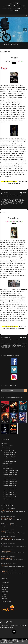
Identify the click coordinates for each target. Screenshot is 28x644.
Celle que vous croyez (7, 518)
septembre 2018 (5, 593)
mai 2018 (4, 597)
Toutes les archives (6, 601)
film (9, 199)
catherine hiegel (10, 201)
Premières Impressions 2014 (10, 490)
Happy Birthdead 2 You (7, 558)
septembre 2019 (5, 582)
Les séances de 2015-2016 (10, 461)
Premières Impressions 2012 (10, 486)
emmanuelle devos (6, 200)
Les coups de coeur (7, 464)
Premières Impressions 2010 (10, 481)
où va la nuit (18, 344)
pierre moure (9, 345)
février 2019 (5, 586)
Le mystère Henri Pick (7, 525)
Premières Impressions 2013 (10, 488)
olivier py (3, 203)
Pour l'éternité (6, 466)
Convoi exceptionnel (6, 552)
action (13, 344)
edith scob (16, 345)
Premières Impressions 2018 (10, 497)
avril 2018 (4, 598)
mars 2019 (4, 584)
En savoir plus (10, 643)
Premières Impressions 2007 (10, 475)
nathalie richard (11, 203)
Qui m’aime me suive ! (7, 538)
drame (12, 199)
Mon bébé (4, 531)
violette (21, 199)
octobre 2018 (5, 591)
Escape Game (5, 572)
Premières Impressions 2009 (10, 479)
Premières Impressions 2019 (10, 499)
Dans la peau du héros (8, 446)
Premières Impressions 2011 (10, 484)
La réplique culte (7, 448)
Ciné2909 (14, 4)
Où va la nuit (14, 218)
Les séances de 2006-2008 (10, 452)
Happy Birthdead (5, 565)
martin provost (5, 204)
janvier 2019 (5, 588)
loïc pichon (22, 346)
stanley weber (20, 203)
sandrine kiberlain (16, 200)
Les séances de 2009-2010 (10, 455)
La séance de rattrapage (8, 450)
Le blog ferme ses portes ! (8, 510)
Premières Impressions (8, 468)
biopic (16, 199)
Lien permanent (6, 193)
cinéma (6, 199)
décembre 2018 (5, 590)
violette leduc (14, 204)
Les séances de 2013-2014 (10, 459)
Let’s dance (4, 545)
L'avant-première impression (11, 470)
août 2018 (4, 595)
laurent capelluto (14, 346)
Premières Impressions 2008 (10, 477)
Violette (14, 58)
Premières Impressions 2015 (10, 492)
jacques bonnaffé (20, 201)
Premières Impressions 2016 (10, 495)
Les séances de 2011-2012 (10, 457)
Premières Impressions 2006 (10, 473)
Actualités (5, 444)
